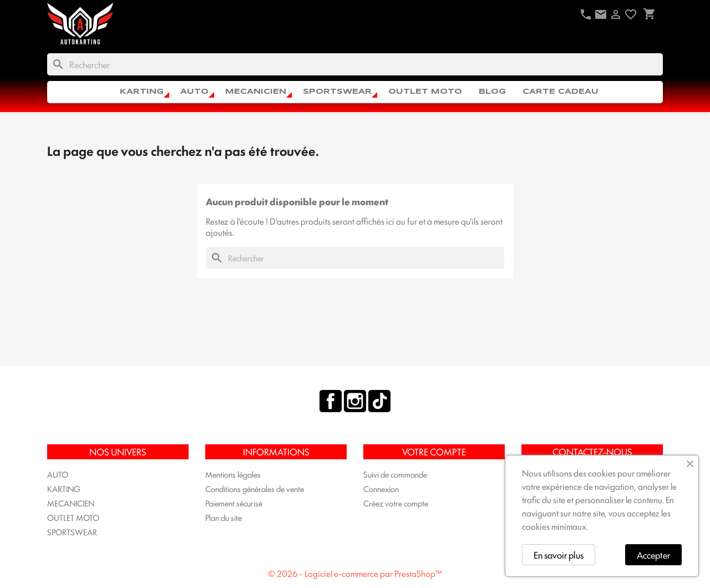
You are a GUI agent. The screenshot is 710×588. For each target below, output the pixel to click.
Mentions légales (233, 474)
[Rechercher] (355, 64)
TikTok (379, 401)
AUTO (194, 92)
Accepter (653, 555)
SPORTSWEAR (337, 92)
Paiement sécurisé (234, 503)
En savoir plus (559, 555)
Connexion (381, 488)
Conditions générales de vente (255, 488)
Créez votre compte (396, 503)
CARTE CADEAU (561, 92)
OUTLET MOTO (425, 92)
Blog (492, 92)
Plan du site (224, 517)
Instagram (355, 401)
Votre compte (434, 452)
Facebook (331, 401)
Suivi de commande (395, 474)
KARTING (142, 92)
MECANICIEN (256, 92)
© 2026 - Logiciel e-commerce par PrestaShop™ (355, 573)
